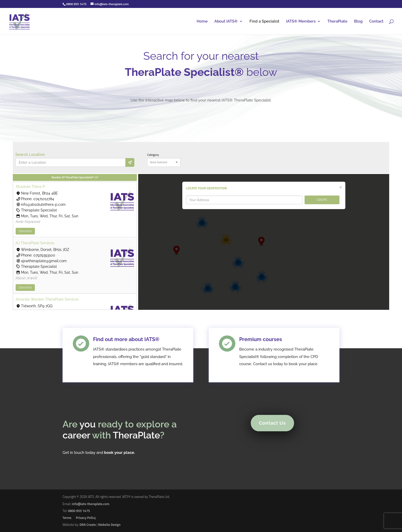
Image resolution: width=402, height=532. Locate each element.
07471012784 (44, 199)
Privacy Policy (86, 518)
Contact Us (269, 427)
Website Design (109, 525)
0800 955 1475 (79, 511)
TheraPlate (337, 22)
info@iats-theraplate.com (91, 504)
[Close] (341, 187)
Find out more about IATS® (130, 354)
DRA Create (88, 525)
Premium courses (260, 354)
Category (153, 155)
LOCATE (322, 199)
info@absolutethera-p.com (43, 204)
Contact (376, 22)
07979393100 (44, 255)
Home (202, 22)
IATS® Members (301, 22)
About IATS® (226, 22)
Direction (25, 231)
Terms (67, 518)
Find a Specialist (264, 22)
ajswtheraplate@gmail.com (44, 261)
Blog (358, 22)
